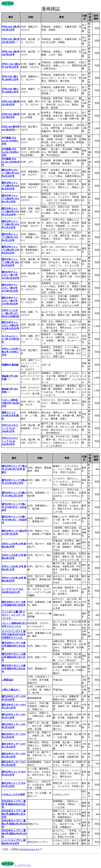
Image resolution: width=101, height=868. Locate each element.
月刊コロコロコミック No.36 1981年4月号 (10, 441)
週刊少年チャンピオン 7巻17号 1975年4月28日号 (10, 275)
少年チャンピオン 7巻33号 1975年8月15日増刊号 (10, 313)
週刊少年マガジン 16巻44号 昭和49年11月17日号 (14, 657)
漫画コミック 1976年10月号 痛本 (10, 416)
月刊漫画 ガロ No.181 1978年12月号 (10, 141)
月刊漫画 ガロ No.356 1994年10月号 (10, 152)
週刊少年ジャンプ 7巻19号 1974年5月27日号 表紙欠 (14, 469)
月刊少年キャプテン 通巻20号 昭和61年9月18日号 (14, 834)
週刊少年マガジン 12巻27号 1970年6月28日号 (10, 173)
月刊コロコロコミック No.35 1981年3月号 (10, 428)
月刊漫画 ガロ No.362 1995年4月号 (11, 162)
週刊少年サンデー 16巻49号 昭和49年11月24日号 (14, 646)
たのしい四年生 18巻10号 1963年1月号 (11, 403)
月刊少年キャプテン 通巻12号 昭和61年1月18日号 (14, 824)
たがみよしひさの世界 (13, 794)
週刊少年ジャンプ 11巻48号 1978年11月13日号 (10, 199)
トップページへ (23, 865)
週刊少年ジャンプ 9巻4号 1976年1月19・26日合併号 (14, 507)
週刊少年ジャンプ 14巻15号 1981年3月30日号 (10, 262)
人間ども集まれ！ (11, 690)
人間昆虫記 (7, 680)
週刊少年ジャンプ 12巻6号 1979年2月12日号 (10, 237)
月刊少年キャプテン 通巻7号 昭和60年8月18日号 (14, 804)
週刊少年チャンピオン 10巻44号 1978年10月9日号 (10, 325)
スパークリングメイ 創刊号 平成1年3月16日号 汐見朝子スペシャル (14, 634)
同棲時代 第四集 (10, 365)
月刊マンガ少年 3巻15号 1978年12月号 (11, 352)
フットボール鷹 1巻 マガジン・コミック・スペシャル (13, 615)
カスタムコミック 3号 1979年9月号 (10, 339)
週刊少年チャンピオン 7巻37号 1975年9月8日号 (10, 301)
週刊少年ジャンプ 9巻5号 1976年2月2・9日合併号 (14, 520)
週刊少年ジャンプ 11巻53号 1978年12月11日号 (10, 224)
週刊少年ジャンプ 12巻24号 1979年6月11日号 (10, 250)
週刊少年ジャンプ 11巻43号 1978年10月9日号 (10, 186)
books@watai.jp (30, 849)
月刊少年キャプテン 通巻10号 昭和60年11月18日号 (14, 814)
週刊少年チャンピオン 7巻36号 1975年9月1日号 (10, 288)
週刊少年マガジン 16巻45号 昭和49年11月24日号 (14, 669)
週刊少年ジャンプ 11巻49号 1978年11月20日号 (10, 212)
